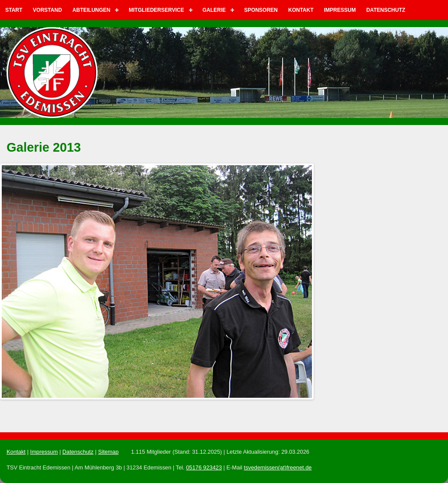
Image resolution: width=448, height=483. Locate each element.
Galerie (214, 10)
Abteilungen (92, 10)
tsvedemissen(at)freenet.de (278, 467)
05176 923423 (204, 467)
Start (14, 10)
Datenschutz (386, 10)
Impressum (340, 10)
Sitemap (108, 452)
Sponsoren (261, 10)
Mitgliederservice (156, 10)
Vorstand (47, 10)
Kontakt (301, 10)
